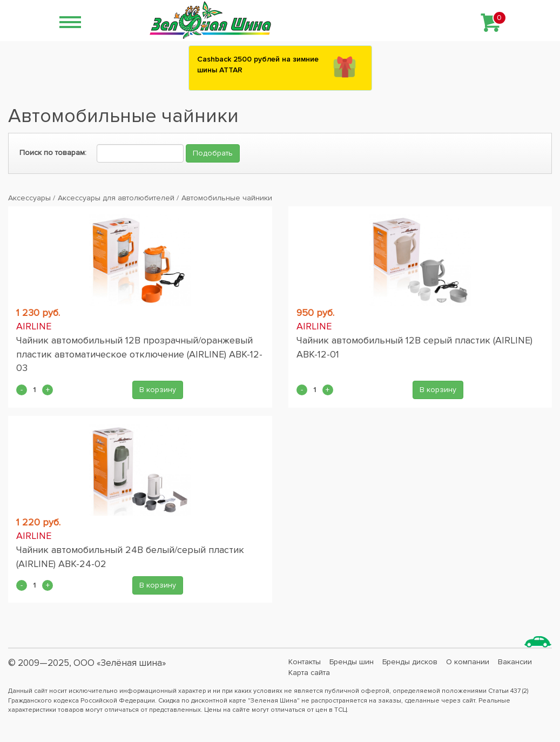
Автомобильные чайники (227, 198)
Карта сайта (309, 673)
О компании (468, 662)
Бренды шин (352, 662)
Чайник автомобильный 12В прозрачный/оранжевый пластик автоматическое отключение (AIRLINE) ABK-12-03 (139, 354)
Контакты (305, 662)
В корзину (158, 390)
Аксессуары (29, 198)
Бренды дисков (410, 662)
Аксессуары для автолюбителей (116, 198)
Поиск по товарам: (53, 153)
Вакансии (515, 662)
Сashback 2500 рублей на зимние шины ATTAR (258, 65)
